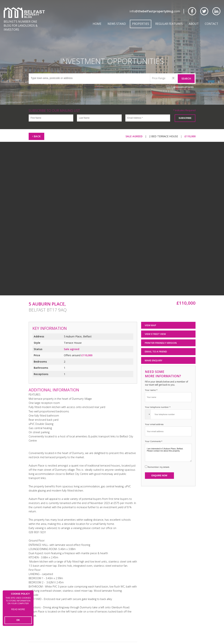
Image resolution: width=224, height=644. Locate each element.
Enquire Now (159, 471)
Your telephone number (158, 402)
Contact (211, 24)
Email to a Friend (156, 346)
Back (36, 131)
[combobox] (148, 409)
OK (18, 620)
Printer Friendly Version (159, 338)
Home (97, 24)
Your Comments (154, 436)
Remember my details (159, 462)
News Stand (117, 24)
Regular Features (169, 24)
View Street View (155, 329)
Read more (18, 612)
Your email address (154, 419)
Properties (141, 24)
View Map (150, 320)
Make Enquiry (154, 355)
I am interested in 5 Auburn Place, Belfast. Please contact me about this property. (168, 448)
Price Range (159, 73)
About (194, 24)
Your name (151, 385)
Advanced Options (184, 82)
